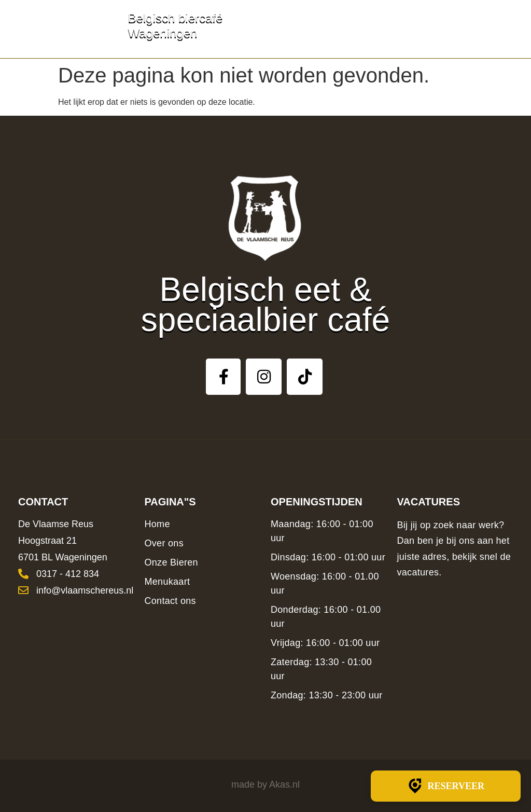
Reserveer (446, 786)
